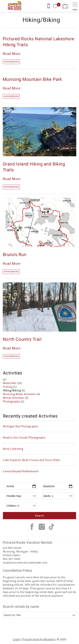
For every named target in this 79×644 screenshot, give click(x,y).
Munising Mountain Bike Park (32, 79)
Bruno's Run (14, 254)
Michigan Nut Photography (20, 426)
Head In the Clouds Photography (24, 438)
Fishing (8, 387)
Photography (12, 402)
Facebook (32, 527)
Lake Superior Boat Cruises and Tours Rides (32, 460)
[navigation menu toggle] (75, 6)
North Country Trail (22, 339)
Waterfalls (10, 383)
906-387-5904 (12, 559)
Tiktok (52, 527)
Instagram (42, 527)
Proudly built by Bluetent (39, 639)
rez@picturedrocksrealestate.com (25, 563)
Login (16, 639)
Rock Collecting (13, 449)
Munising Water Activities (20, 394)
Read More (12, 53)
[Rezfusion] (53, 629)
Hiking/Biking (11, 62)
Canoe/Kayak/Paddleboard (21, 471)
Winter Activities (14, 398)
